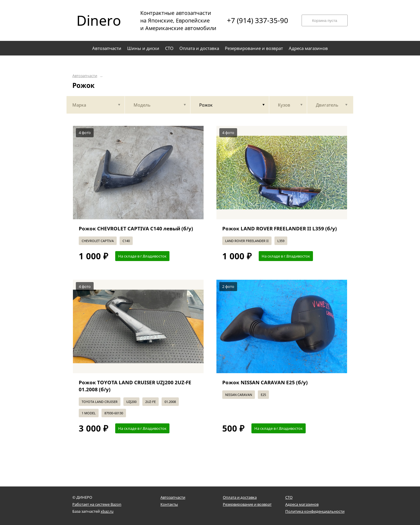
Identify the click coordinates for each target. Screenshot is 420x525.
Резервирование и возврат (247, 504)
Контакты (169, 504)
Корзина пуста (325, 21)
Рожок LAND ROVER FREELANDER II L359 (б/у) (280, 228)
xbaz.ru (107, 511)
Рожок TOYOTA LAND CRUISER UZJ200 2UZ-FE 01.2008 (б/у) (135, 386)
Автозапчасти (85, 76)
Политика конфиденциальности (315, 511)
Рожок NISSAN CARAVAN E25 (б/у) (265, 382)
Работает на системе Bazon (97, 504)
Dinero (99, 20)
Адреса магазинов (302, 504)
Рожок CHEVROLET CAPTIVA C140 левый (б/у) (136, 228)
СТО (289, 497)
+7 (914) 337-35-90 (258, 20)
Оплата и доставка (240, 497)
